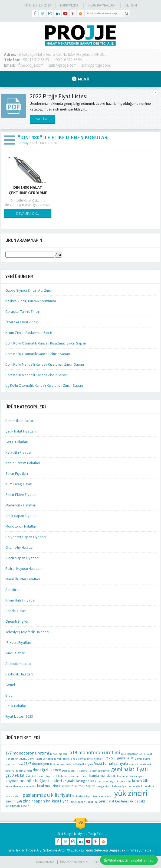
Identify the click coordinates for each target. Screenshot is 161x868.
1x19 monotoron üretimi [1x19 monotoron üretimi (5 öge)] (94, 752)
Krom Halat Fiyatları (21, 600)
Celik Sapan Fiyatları (22, 516)
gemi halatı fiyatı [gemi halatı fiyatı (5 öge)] (129, 769)
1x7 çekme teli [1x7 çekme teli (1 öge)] (58, 754)
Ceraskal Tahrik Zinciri (23, 311)
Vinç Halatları (15, 653)
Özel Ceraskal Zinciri (22, 322)
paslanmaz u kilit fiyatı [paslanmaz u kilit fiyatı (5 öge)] (47, 795)
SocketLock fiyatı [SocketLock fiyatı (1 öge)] (82, 796)
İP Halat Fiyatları (18, 642)
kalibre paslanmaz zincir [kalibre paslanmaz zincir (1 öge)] (73, 776)
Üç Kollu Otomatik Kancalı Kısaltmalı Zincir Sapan (44, 385)
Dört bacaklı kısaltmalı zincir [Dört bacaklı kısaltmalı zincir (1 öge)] (79, 771)
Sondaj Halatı (16, 611)
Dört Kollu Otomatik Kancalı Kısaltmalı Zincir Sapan (46, 343)
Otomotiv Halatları (20, 547)
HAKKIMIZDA (45, 862)
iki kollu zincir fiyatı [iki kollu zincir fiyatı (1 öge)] (40, 776)
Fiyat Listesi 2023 (37, 5)
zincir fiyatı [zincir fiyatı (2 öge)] (14, 801)
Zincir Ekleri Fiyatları (22, 495)
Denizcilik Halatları (20, 421)
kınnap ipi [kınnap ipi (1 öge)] (30, 786)
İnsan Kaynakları (101, 5)
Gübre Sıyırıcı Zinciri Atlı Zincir (29, 290)
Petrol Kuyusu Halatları (24, 568)
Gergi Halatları (17, 442)
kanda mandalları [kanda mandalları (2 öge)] (103, 775)
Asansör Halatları (19, 664)
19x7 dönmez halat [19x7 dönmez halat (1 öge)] (61, 764)
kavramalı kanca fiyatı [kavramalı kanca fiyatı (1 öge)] (130, 776)
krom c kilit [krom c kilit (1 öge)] (124, 781)
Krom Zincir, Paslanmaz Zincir (29, 333)
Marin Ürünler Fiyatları (23, 579)
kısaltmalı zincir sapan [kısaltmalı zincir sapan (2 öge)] (54, 786)
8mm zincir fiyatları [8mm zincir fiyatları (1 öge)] (91, 759)
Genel (10, 685)
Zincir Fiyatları (17, 473)
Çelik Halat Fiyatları (21, 431)
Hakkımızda (69, 5)
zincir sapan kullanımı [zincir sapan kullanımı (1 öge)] (84, 802)
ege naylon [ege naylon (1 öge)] (104, 771)
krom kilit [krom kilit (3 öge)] (141, 781)
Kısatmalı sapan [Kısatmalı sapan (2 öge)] (83, 786)
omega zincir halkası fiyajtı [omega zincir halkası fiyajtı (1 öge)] (112, 786)
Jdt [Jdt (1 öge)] (55, 776)
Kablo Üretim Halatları (23, 463)
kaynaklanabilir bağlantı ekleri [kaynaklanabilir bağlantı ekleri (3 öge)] (34, 781)
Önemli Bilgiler (17, 621)
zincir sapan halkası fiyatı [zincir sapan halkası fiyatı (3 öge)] (46, 801)
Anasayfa (24, 143)
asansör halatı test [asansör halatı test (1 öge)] (140, 764)
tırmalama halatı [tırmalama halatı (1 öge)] (103, 796)
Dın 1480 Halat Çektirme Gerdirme (28, 190)
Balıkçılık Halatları (19, 674)
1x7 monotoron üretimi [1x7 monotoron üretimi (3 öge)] (27, 753)
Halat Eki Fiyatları (19, 452)
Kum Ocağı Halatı (19, 484)
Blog (9, 695)
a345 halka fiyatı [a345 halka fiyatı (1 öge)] (83, 764)
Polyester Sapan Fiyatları (26, 537)
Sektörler (13, 590)
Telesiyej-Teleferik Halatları (27, 632)
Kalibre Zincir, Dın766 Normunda (31, 301)
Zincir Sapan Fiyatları (22, 558)
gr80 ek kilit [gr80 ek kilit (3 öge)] (16, 775)
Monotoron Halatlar (21, 526)
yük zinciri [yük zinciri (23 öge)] (131, 793)
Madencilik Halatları (21, 505)
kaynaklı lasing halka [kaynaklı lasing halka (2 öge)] (78, 781)
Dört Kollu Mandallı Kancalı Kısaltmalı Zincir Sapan (45, 364)
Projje (31, 850)
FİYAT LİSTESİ (42, 119)
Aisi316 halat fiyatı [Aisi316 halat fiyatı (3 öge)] (111, 763)
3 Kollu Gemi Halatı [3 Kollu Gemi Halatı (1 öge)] (31, 759)
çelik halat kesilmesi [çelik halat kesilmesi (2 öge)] (114, 801)
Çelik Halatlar (16, 706)
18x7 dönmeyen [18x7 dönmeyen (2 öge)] (36, 763)
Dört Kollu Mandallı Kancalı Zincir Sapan (37, 375)
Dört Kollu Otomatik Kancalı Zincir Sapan (38, 354)
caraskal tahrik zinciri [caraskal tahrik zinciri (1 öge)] (19, 771)
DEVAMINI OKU (28, 213)
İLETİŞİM (131, 5)
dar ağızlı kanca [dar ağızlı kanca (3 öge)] (47, 770)
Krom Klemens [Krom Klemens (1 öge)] (14, 786)
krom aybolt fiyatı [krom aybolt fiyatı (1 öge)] (106, 781)
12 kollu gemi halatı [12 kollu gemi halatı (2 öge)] (119, 758)
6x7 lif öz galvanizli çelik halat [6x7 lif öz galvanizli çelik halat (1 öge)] (61, 759)
